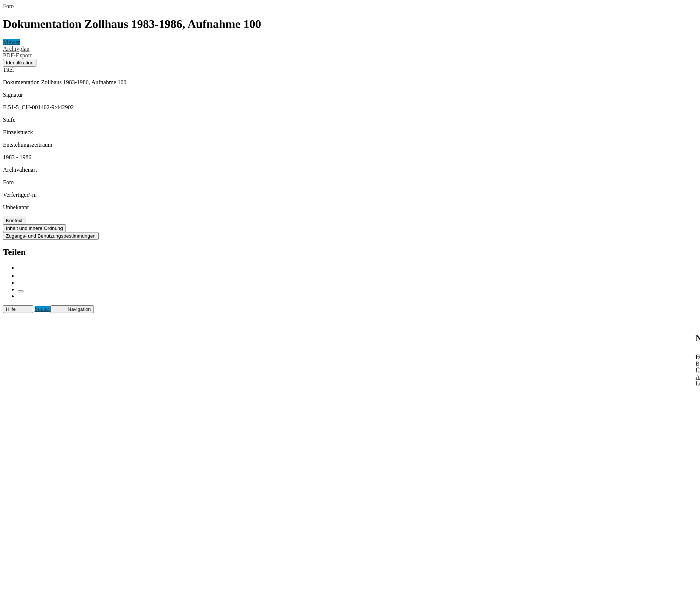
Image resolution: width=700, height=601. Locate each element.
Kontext (14, 221)
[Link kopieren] (21, 291)
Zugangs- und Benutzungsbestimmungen (51, 236)
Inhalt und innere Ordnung (34, 228)
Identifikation (20, 63)
